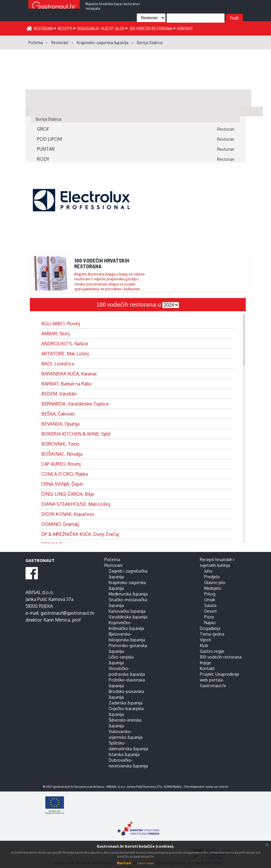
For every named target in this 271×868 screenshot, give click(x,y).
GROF (43, 129)
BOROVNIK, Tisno (60, 444)
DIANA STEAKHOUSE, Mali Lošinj (76, 504)
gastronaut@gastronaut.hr (67, 613)
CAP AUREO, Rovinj (61, 464)
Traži (234, 18)
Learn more (146, 863)
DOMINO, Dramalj (60, 524)
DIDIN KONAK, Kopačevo (68, 514)
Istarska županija (124, 754)
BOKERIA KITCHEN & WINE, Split (76, 434)
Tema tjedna (212, 634)
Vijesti (107, 28)
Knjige (205, 663)
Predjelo (212, 577)
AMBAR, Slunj (55, 334)
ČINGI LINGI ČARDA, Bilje (68, 494)
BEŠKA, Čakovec (58, 414)
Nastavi (124, 863)
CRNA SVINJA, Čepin (62, 484)
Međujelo (213, 588)
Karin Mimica (57, 620)
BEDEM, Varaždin (59, 394)
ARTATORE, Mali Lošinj (65, 354)
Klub (204, 645)
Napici (210, 622)
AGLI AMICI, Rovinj (61, 324)
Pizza (209, 617)
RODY (43, 159)
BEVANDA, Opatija (60, 424)
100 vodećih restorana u (129, 304)
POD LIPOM (49, 139)
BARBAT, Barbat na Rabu (67, 384)
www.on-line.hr (217, 786)
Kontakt (185, 28)
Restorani (45, 28)
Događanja (88, 28)
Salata (210, 605)
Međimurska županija (128, 594)
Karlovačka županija (127, 611)
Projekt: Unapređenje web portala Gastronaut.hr (220, 680)
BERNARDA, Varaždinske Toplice (75, 404)
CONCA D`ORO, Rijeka (65, 474)
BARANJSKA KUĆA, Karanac (69, 374)
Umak (210, 599)
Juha (208, 571)
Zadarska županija (126, 703)
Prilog (210, 594)
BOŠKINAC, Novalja (62, 454)
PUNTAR (46, 149)
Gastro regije (212, 651)
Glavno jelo (215, 582)
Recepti (67, 28)
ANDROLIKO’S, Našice (65, 344)
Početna (112, 559)
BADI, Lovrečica (58, 364)
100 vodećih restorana (152, 28)
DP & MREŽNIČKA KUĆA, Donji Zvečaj (80, 534)
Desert (210, 611)
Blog (121, 28)
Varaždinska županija (128, 617)
